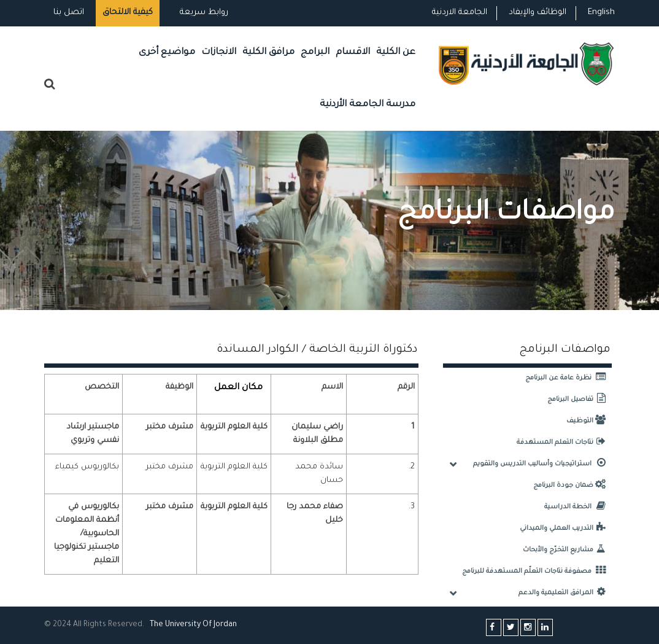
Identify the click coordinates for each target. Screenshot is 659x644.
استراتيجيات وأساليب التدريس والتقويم (542, 464)
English (601, 13)
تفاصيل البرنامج (580, 400)
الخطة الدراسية (578, 507)
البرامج (315, 52)
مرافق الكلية (268, 52)
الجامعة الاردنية (460, 13)
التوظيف (589, 421)
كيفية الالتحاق (128, 13)
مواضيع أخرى (167, 52)
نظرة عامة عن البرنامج (568, 378)
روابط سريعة (203, 13)
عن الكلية (396, 52)
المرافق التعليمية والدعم (565, 593)
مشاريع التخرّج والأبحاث (567, 550)
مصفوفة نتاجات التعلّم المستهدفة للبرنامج (537, 572)
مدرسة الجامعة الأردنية (368, 105)
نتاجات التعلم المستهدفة (564, 443)
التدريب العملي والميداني (566, 529)
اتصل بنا (69, 13)
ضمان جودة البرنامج (572, 486)
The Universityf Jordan (193, 625)
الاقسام (353, 52)
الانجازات (219, 52)
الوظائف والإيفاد (538, 13)
